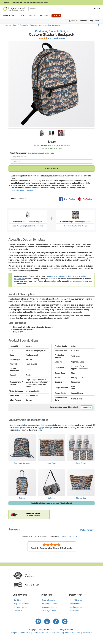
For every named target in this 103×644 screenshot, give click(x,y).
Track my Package (49, 611)
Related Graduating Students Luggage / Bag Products (52, 503)
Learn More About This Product (22, 191)
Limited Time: (26, 3)
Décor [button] (33, 16)
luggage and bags (45, 428)
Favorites (83, 21)
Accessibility (87, 633)
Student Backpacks (35, 222)
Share (67, 199)
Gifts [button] (23, 16)
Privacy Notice (38, 633)
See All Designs (76, 600)
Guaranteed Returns (50, 607)
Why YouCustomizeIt (22, 604)
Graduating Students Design (51, 31)
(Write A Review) (87, 530)
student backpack (28, 425)
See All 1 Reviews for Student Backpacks (52, 546)
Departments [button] (10, 16)
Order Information (49, 600)
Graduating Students (82, 222)
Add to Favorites (19, 199)
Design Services (76, 607)
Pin (85, 199)
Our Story (17, 600)
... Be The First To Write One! (71, 537)
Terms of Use (25, 633)
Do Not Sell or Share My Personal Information (63, 633)
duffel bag (28, 428)
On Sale (56, 16)
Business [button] (45, 16)
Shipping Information (50, 604)
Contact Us (87, 407)
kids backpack (47, 425)
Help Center (94, 21)
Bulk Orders (75, 611)
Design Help (75, 604)
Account (73, 21)
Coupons (15, 633)
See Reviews (52, 38)
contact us (55, 281)
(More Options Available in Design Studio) (41, 153)
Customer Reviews (21, 607)
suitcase (18, 430)
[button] (96, 9)
